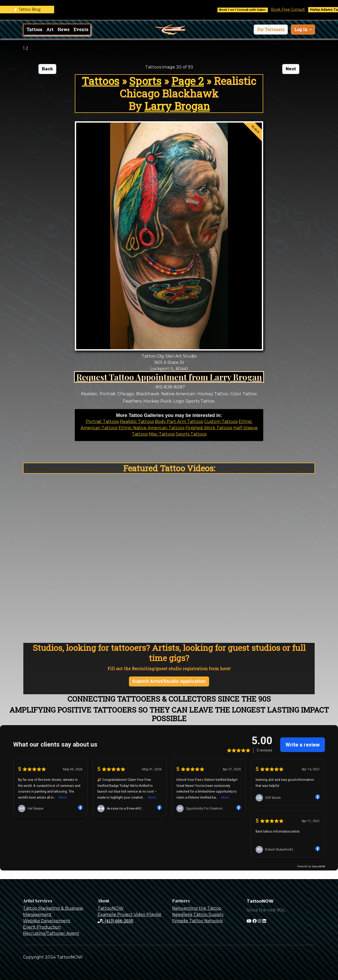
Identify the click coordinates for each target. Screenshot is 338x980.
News (63, 29)
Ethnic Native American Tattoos (151, 428)
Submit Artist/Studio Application (169, 681)
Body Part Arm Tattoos (179, 422)
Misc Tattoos (162, 434)
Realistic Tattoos (137, 422)
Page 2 (188, 81)
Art (50, 29)
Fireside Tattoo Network (198, 921)
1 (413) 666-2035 (115, 921)
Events (81, 29)
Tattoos (34, 29)
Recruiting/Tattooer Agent (51, 933)
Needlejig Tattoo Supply (198, 915)
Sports (145, 81)
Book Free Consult (298, 9)
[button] (271, 30)
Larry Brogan (177, 106)
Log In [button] (301, 29)
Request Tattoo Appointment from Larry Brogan (169, 377)
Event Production (42, 927)
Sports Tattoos (191, 434)
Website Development (47, 921)
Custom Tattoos (221, 422)
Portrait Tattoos (102, 422)
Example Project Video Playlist (129, 915)
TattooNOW (111, 908)
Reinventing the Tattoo (197, 908)
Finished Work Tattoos (209, 428)
